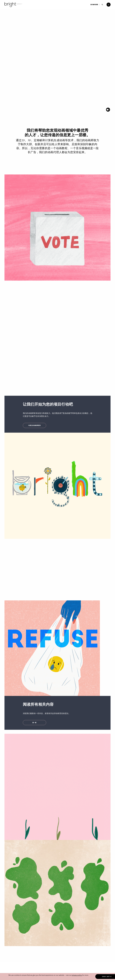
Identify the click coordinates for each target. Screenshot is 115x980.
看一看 (34, 723)
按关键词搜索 (94, 4)
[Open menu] (109, 5)
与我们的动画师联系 (34, 425)
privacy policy (77, 975)
